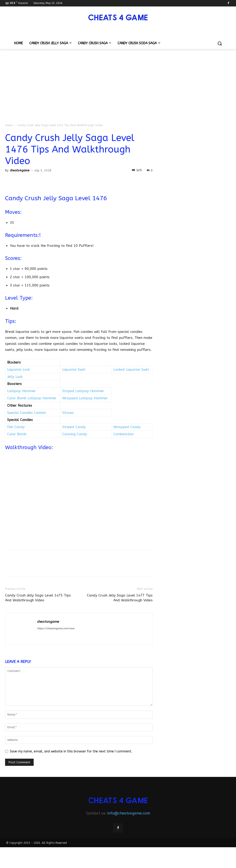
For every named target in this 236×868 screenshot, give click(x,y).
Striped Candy (74, 427)
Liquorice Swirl (74, 370)
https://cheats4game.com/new (56, 628)
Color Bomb (17, 434)
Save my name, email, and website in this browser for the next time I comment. (71, 751)
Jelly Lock (15, 377)
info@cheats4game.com (129, 813)
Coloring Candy (75, 434)
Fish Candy (16, 427)
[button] (220, 43)
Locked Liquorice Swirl (131, 370)
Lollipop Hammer (22, 391)
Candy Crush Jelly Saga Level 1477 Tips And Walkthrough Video (120, 598)
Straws (68, 413)
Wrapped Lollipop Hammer (85, 398)
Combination (124, 434)
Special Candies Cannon (27, 413)
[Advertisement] (118, 84)
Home (9, 125)
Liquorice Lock (18, 370)
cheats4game (20, 170)
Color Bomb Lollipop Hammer (32, 398)
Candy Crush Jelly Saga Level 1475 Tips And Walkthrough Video (38, 598)
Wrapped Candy (127, 427)
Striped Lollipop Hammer (83, 391)
